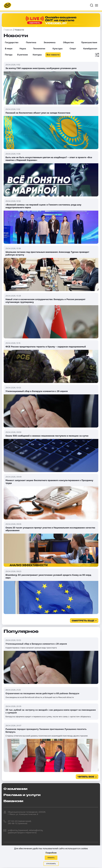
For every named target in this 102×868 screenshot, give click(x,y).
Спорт (73, 49)
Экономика (50, 42)
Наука (23, 49)
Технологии (39, 49)
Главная (8, 30)
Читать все (86, 777)
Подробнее (51, 853)
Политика (31, 42)
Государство (12, 42)
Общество (68, 42)
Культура (57, 49)
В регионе (23, 55)
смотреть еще (83, 621)
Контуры (37, 55)
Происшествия (89, 42)
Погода (9, 55)
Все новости (53, 55)
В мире (9, 49)
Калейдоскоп (90, 49)
